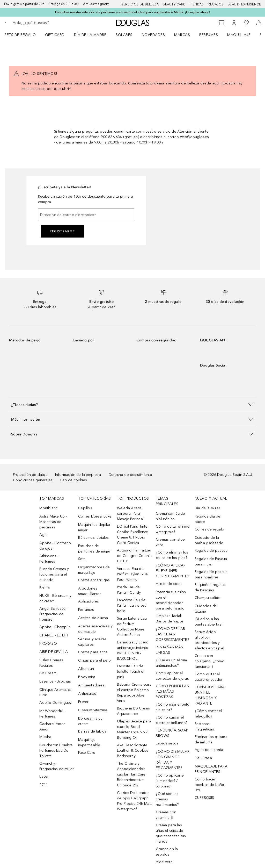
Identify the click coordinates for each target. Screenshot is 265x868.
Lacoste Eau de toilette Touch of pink (131, 672)
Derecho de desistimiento (131, 475)
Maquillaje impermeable (89, 742)
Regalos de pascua (211, 551)
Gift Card (55, 35)
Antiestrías (87, 694)
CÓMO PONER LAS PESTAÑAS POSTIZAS (172, 691)
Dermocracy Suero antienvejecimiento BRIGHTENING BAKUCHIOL (133, 650)
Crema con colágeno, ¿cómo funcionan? (209, 661)
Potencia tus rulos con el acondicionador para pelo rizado (171, 600)
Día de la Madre (90, 35)
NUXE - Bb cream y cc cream (55, 598)
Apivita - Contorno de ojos (55, 546)
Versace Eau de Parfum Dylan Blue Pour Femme (132, 574)
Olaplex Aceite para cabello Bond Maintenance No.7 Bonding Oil (134, 729)
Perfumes (209, 35)
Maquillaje (239, 35)
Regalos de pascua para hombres (211, 575)
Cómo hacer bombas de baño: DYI (210, 785)
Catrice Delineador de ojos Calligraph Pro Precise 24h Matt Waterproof (134, 801)
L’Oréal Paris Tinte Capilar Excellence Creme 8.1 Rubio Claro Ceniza (133, 535)
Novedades (153, 35)
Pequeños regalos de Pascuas (210, 587)
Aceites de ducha (93, 618)
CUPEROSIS (204, 798)
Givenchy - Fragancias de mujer (57, 766)
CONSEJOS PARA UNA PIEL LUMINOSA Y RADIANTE (210, 695)
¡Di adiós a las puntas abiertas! (208, 622)
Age (43, 535)
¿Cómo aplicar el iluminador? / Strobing (170, 781)
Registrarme (62, 231)
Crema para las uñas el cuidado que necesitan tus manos (171, 833)
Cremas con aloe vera (170, 542)
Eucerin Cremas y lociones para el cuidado (54, 574)
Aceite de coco (169, 584)
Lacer (44, 776)
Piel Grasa (203, 758)
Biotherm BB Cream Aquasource (134, 711)
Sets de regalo (20, 35)
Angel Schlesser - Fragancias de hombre (54, 614)
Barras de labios (92, 731)
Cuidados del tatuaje (206, 609)
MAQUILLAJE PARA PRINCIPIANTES (211, 769)
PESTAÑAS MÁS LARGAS (169, 650)
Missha (45, 737)
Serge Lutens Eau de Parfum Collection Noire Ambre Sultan (132, 627)
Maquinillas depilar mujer (94, 527)
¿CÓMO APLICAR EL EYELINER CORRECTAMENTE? (172, 571)
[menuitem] (23, 35)
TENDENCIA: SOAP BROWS (172, 733)
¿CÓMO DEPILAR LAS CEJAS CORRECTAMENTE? (172, 634)
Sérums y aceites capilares (92, 642)
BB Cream (48, 673)
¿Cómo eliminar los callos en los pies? (172, 555)
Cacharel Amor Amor (52, 727)
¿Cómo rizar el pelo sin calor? (173, 707)
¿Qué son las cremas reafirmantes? (167, 799)
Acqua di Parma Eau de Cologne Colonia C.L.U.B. (134, 556)
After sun (86, 669)
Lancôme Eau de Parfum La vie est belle (131, 605)
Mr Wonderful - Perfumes (52, 714)
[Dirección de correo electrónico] (86, 215)
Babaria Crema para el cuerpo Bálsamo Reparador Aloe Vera (134, 693)
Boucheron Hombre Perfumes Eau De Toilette (56, 751)
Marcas (182, 35)
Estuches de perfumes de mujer (94, 549)
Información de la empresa (78, 475)
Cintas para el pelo (94, 660)
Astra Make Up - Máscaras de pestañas (53, 522)
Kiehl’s (45, 587)
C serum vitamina (93, 710)
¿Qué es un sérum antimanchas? (171, 663)
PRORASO (48, 644)
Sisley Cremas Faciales (51, 663)
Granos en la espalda (167, 852)
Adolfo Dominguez (56, 703)
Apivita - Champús (55, 627)
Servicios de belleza (140, 4)
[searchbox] (49, 23)
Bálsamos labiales (93, 538)
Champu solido (208, 598)
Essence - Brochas (55, 681)
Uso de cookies (74, 480)
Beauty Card (174, 4)
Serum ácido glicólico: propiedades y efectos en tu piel (209, 640)
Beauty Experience (244, 4)
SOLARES (124, 35)
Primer (83, 702)
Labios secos (167, 743)
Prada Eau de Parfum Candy (129, 590)
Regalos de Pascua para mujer (211, 562)
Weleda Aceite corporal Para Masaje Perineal (130, 514)
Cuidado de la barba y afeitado (209, 540)
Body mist (87, 677)
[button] (132, 404)
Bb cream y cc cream (90, 721)
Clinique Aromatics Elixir (55, 692)
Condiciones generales (33, 480)
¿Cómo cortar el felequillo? (208, 714)
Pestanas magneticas (204, 727)
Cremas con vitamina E (166, 815)
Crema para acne (93, 652)
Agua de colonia (209, 750)
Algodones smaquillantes (90, 591)
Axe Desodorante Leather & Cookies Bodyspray (133, 751)
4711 (44, 785)
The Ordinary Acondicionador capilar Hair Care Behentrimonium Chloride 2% (131, 774)
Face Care (87, 753)
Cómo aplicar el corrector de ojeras (172, 676)
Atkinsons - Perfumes (49, 559)
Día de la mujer (207, 508)
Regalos (216, 4)
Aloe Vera (164, 862)
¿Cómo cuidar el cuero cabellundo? (172, 720)
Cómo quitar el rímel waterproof (173, 529)
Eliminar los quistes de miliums (211, 740)
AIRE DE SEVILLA (54, 652)
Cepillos (85, 508)
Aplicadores (89, 601)
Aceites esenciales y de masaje (95, 629)
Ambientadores (91, 685)
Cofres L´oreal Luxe (95, 516)
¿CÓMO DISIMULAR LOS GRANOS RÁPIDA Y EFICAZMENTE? (173, 760)
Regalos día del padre (208, 519)
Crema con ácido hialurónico (170, 516)
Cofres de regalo (209, 529)
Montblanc (48, 508)
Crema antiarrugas (94, 580)
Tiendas (197, 4)
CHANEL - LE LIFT (54, 635)
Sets (82, 559)
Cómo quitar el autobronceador (209, 677)
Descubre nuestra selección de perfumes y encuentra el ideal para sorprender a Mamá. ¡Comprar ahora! (132, 12)
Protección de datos (30, 475)
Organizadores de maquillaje (94, 570)
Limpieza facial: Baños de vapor (170, 619)
